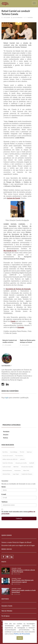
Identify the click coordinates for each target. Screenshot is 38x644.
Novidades (6, 432)
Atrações (6, 435)
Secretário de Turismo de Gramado (18, 289)
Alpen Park (26, 470)
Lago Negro (16, 474)
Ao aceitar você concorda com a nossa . (18, 513)
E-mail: (4, 494)
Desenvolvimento (7, 470)
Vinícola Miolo (6, 474)
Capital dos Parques (27, 474)
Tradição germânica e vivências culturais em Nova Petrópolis (23, 571)
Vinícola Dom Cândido (27, 467)
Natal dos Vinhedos (8, 463)
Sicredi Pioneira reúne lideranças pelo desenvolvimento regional (23, 581)
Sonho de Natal (7, 467)
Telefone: (5, 502)
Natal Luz (29, 452)
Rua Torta (5, 452)
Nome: (4, 487)
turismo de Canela (13, 198)
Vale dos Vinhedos (7, 611)
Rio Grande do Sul (10, 250)
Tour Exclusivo (19, 456)
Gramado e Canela (16, 568)
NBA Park (16, 467)
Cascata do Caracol (8, 456)
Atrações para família (21, 463)
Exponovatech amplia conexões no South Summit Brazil (24, 591)
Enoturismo (18, 470)
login (7, 397)
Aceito (20, 638)
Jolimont (22, 459)
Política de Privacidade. (22, 634)
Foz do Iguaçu (6, 616)
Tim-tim (22, 452)
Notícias (6, 438)
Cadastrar (19, 518)
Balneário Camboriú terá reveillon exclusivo (10, 341)
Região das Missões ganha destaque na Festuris (28, 341)
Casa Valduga (14, 452)
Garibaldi (32, 463)
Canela (13, 321)
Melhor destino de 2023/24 (10, 459)
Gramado (21, 327)
